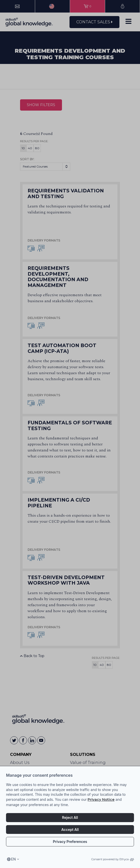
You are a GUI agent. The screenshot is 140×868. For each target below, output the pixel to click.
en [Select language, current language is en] (13, 859)
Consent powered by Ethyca (113, 859)
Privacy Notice (101, 800)
